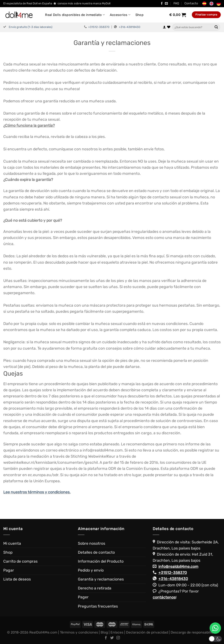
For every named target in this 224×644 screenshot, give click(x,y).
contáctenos (164, 597)
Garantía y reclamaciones (101, 579)
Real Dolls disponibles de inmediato (75, 15)
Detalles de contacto (96, 552)
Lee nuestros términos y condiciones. (37, 492)
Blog (104, 632)
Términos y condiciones (79, 632)
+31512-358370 (99, 27)
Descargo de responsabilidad (194, 632)
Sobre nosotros (92, 543)
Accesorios (120, 15)
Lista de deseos (17, 579)
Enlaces (117, 632)
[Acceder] (164, 27)
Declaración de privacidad (147, 632)
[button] (215, 639)
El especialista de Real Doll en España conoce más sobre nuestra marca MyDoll (57, 3)
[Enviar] (216, 27)
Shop (139, 15)
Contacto (191, 3)
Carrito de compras (20, 561)
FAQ (176, 3)
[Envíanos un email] (166, 4)
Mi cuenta (12, 543)
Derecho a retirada (95, 588)
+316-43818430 (129, 27)
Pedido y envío (91, 570)
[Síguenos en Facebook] (162, 4)
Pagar (9, 570)
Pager (83, 597)
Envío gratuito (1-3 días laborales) (31, 27)
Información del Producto (101, 561)
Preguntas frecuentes (98, 606)
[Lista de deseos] (169, 27)
